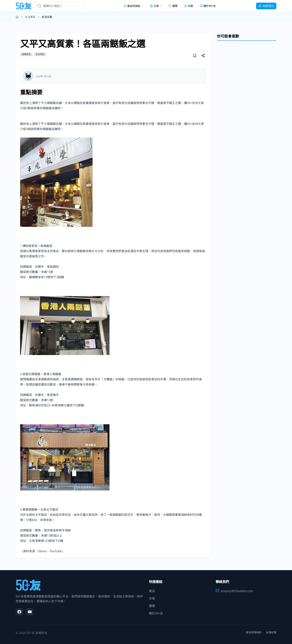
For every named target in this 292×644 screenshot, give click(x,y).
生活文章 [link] (47, 17)
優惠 (173, 6)
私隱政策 (271, 632)
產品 (152, 591)
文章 (152, 598)
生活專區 (30, 17)
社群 (189, 6)
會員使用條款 (254, 632)
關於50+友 (208, 6)
